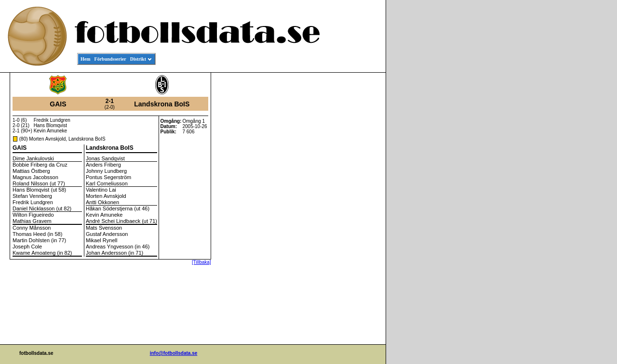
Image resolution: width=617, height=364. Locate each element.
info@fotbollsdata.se (174, 353)
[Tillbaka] (201, 262)
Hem (86, 59)
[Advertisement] (342, 220)
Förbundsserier (110, 59)
